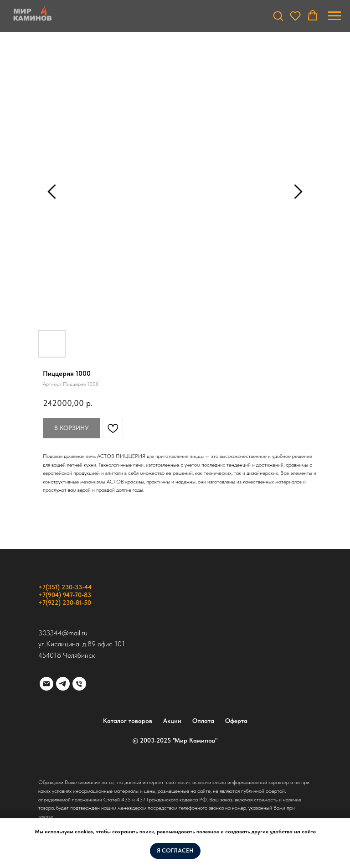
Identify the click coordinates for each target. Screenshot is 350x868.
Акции (172, 721)
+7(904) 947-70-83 (65, 595)
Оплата (203, 721)
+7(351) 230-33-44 (65, 587)
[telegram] (63, 684)
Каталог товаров (128, 721)
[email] (46, 684)
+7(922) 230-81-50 (65, 603)
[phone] (79, 684)
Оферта (236, 721)
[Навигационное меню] (335, 16)
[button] (278, 16)
